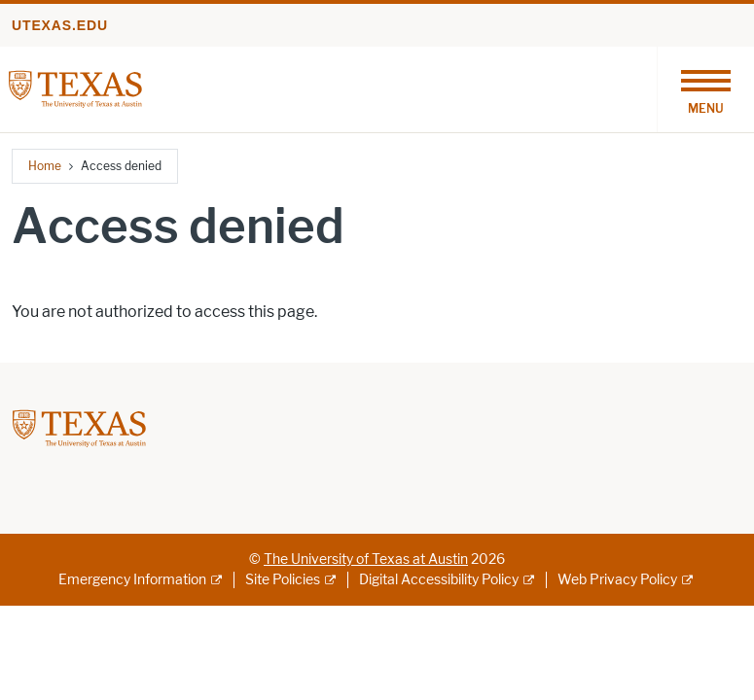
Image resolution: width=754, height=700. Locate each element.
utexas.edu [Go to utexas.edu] (60, 25)
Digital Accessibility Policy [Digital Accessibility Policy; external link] (439, 580)
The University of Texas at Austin (366, 560)
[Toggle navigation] (705, 89)
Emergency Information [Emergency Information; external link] (132, 580)
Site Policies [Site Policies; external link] (283, 580)
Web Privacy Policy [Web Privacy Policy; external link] (617, 580)
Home (45, 166)
